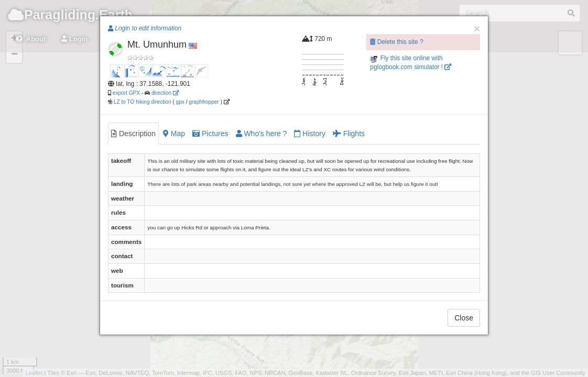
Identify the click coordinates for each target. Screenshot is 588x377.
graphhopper (204, 102)
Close (464, 318)
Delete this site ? (396, 42)
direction (165, 93)
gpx (180, 102)
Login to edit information (145, 28)
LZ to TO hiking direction (142, 102)
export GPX (126, 93)
